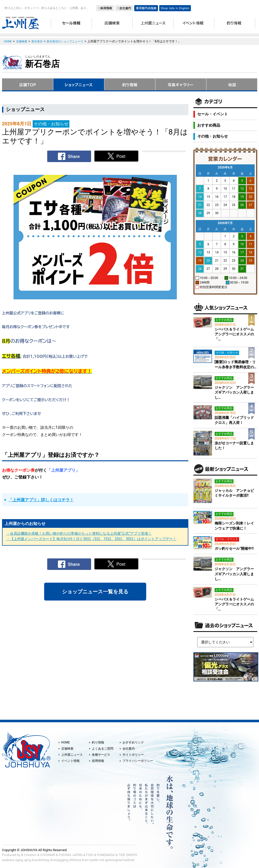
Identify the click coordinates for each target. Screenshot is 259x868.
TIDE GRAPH (128, 855)
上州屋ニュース (72, 755)
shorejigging (59, 860)
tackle (94, 860)
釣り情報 (98, 742)
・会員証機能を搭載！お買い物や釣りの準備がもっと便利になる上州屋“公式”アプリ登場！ (79, 533)
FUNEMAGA (106, 855)
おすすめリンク (133, 742)
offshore (75, 860)
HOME (66, 742)
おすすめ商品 (209, 125)
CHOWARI (48, 855)
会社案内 (129, 749)
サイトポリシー (133, 755)
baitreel (129, 860)
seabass (8, 860)
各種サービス (101, 755)
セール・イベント (213, 114)
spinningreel (114, 860)
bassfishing (40, 860)
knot (85, 860)
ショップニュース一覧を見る (95, 592)
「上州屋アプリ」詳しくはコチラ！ (41, 500)
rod (101, 860)
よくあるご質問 (103, 749)
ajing (28, 860)
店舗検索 (67, 749)
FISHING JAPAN (71, 855)
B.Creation (29, 855)
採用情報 (98, 761)
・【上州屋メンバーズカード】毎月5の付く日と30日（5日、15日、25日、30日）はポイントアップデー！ (91, 539)
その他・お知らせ (213, 136)
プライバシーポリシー (138, 761)
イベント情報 (70, 761)
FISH (90, 855)
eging (19, 860)
